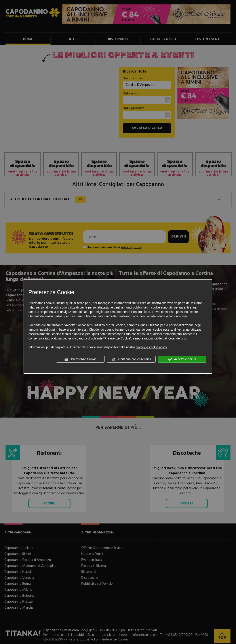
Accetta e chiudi (182, 359)
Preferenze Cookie (80, 359)
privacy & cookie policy (151, 347)
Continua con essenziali (131, 359)
